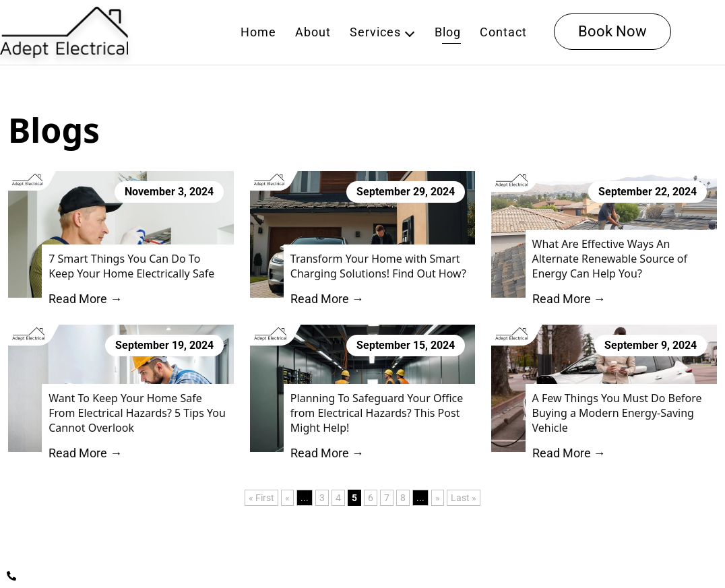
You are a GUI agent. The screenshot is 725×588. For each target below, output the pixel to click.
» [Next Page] (438, 498)
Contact (503, 32)
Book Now (612, 31)
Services (375, 32)
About (313, 32)
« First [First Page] (261, 498)
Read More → (85, 299)
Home (258, 32)
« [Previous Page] (287, 498)
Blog (448, 32)
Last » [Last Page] (464, 498)
